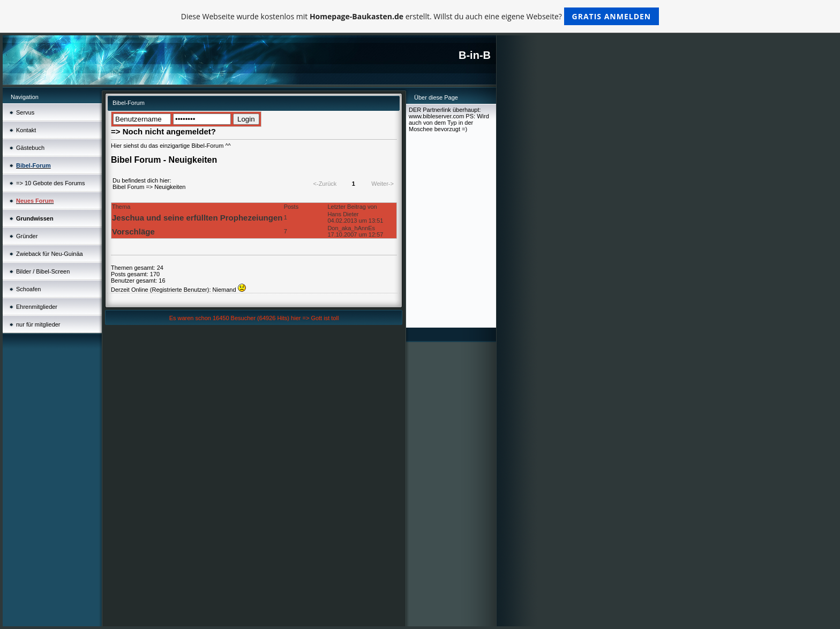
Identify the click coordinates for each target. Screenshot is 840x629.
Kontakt (26, 130)
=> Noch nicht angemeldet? (163, 131)
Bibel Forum (128, 187)
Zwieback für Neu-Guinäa (50, 254)
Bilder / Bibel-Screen (43, 271)
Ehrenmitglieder (37, 307)
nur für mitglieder (38, 324)
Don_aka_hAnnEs (351, 228)
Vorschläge (133, 232)
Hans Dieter (343, 214)
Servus (25, 112)
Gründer (27, 236)
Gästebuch (30, 148)
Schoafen (28, 289)
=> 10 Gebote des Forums (50, 183)
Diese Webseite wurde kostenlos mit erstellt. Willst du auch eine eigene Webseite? (420, 16)
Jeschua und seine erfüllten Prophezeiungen (197, 218)
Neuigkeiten (170, 187)
